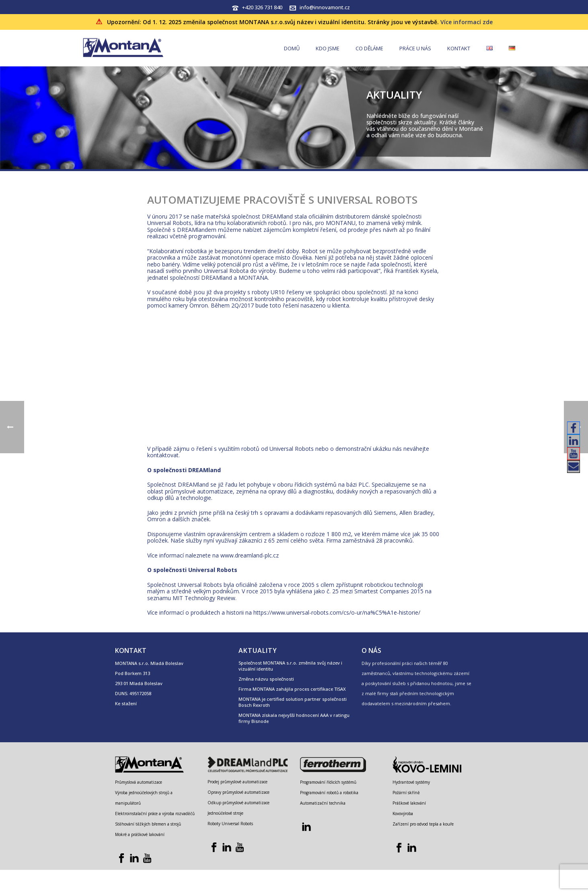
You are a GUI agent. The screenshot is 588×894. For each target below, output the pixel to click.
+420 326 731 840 (262, 7)
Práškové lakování (409, 803)
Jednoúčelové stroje (225, 813)
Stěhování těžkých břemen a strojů (148, 824)
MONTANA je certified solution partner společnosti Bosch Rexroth (293, 702)
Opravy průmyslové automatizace (238, 792)
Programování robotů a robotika (329, 793)
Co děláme (369, 48)
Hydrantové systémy (411, 782)
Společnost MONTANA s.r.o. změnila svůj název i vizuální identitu (290, 666)
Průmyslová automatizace (139, 782)
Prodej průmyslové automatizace (237, 782)
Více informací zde (467, 22)
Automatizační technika (323, 803)
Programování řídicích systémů (328, 782)
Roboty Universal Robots (230, 824)
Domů (292, 48)
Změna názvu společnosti (266, 679)
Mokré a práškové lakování (140, 834)
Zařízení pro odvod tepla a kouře (423, 824)
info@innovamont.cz (325, 7)
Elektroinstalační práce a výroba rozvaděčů (155, 813)
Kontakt (459, 48)
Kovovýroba (403, 813)
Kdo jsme (328, 48)
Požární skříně (406, 793)
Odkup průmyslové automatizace (238, 803)
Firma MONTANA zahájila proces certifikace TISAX (292, 689)
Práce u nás (415, 48)
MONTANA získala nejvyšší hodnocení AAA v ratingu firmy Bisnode (294, 718)
